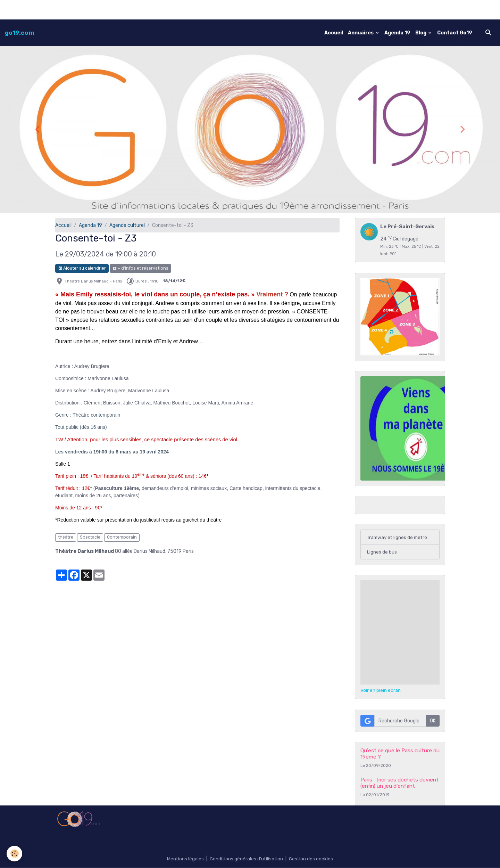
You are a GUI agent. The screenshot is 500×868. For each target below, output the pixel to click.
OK (433, 721)
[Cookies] (15, 854)
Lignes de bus (382, 552)
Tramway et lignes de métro (399, 537)
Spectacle (90, 537)
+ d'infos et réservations (140, 268)
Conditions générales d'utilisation (246, 859)
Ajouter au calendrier (82, 268)
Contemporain (122, 537)
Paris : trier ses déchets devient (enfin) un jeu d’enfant (399, 783)
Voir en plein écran (381, 691)
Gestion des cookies (312, 859)
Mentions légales (185, 859)
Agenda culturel (127, 225)
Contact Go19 (455, 33)
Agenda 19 (397, 33)
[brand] (20, 33)
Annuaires (361, 33)
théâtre (66, 537)
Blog (421, 33)
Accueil (334, 33)
